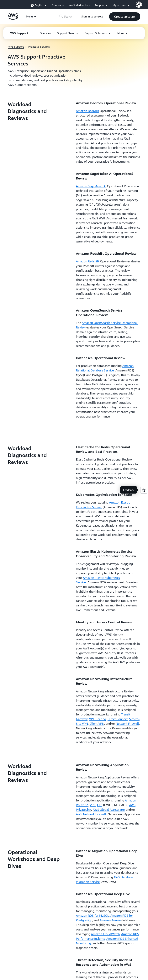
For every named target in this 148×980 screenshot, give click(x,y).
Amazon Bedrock (87, 111)
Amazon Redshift (88, 261)
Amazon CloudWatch (105, 934)
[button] (125, 17)
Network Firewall (127, 724)
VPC (93, 805)
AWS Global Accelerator (109, 810)
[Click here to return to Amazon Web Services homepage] (13, 19)
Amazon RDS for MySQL (92, 915)
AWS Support (16, 47)
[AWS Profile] (139, 5)
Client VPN (97, 724)
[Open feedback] (144, 490)
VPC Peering (98, 719)
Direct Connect (118, 719)
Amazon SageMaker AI (91, 186)
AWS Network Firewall (91, 814)
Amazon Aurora (110, 920)
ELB (100, 805)
